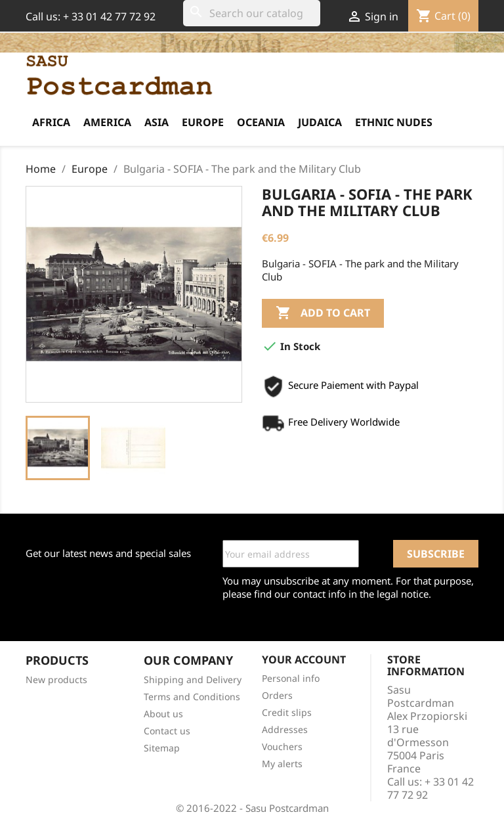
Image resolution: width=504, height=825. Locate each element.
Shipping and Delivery (193, 680)
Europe (203, 122)
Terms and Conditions (192, 697)
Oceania (261, 122)
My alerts (282, 764)
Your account (304, 659)
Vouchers (282, 747)
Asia (157, 122)
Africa (51, 122)
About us (163, 714)
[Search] (252, 13)
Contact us (167, 731)
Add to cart (323, 313)
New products (56, 680)
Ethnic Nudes (394, 122)
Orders (277, 695)
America (107, 122)
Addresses (285, 729)
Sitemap (162, 748)
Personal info (291, 678)
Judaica (320, 122)
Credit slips (287, 712)
